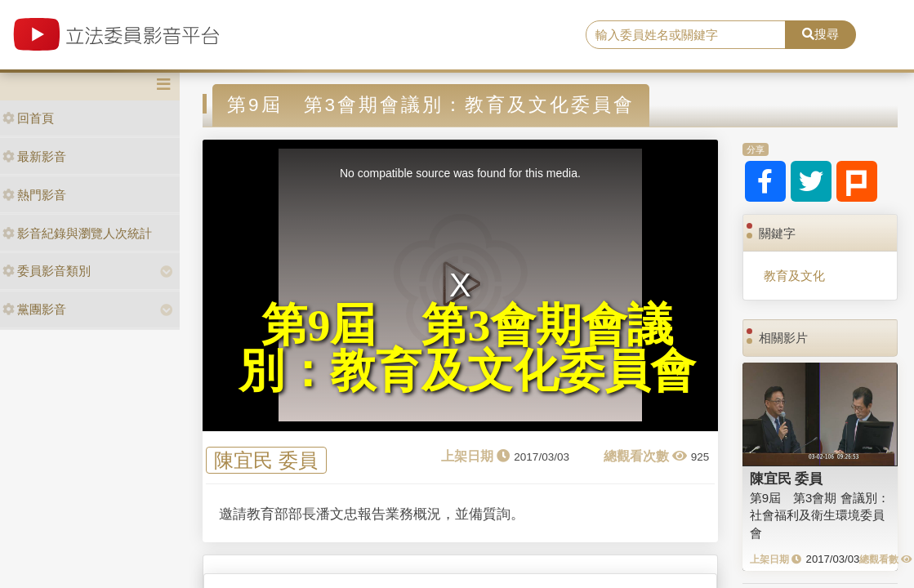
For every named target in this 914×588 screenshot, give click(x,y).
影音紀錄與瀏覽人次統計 (77, 233)
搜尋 (820, 34)
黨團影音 (34, 309)
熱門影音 (34, 195)
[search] (686, 35)
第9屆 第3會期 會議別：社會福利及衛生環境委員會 (820, 515)
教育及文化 (794, 276)
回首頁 (28, 118)
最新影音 (34, 156)
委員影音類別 (47, 271)
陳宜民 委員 (266, 460)
